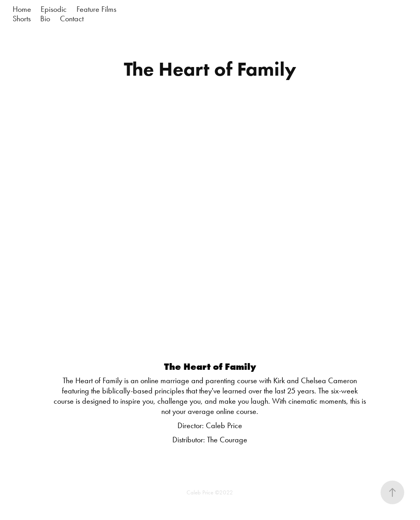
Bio (45, 19)
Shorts (22, 19)
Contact (72, 19)
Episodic (54, 9)
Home (22, 9)
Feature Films (96, 9)
